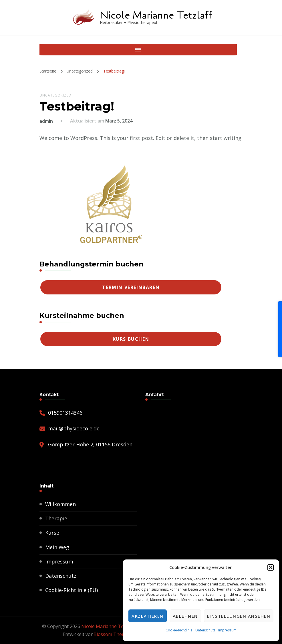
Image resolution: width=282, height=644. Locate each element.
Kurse (52, 533)
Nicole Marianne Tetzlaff (156, 15)
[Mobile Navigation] (45, 50)
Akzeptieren (148, 616)
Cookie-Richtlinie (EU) (72, 590)
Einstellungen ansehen (239, 616)
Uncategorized (55, 95)
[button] (271, 567)
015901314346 (65, 413)
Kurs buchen (131, 339)
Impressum (227, 630)
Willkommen (61, 504)
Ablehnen (185, 616)
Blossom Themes (112, 634)
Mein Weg (57, 547)
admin (46, 121)
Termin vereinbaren (131, 287)
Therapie (56, 518)
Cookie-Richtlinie (179, 630)
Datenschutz (205, 630)
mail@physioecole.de (74, 428)
